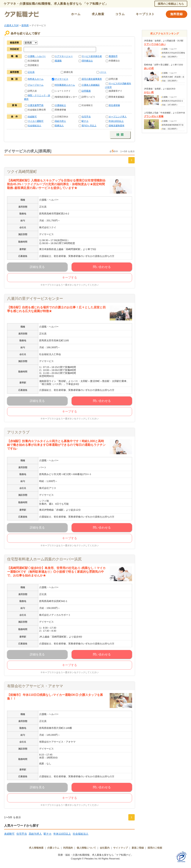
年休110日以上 (116, 121)
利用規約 (68, 848)
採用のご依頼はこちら (171, 4)
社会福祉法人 (35, 126)
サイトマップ (120, 848)
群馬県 (25, 25)
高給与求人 (60, 121)
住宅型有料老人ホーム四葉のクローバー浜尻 (44, 559)
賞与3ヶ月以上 (89, 126)
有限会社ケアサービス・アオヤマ (35, 686)
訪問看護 (86, 91)
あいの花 (149, 68)
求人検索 (98, 14)
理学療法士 (87, 61)
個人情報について (86, 848)
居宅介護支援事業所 (92, 79)
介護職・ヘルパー (37, 56)
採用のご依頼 (155, 848)
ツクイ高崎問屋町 (22, 172)
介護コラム (53, 848)
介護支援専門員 (36, 105)
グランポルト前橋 (154, 116)
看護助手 (113, 56)
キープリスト (145, 14)
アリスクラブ (18, 432)
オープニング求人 (118, 117)
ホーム (76, 14)
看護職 (58, 61)
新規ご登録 (138, 848)
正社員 (31, 72)
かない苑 (149, 92)
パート (103, 72)
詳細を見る (37, 267)
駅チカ (85, 121)
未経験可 (32, 117)
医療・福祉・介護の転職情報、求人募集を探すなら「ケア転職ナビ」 (96, 855)
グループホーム (36, 85)
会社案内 (105, 848)
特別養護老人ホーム (65, 85)
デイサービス (62, 79)
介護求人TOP (11, 25)
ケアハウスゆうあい (155, 44)
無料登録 (177, 14)
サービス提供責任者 (92, 56)
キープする (70, 278)
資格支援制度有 (117, 126)
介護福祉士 (60, 105)
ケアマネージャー (64, 56)
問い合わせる (102, 267)
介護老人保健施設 (91, 85)
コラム (120, 14)
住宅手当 (86, 117)
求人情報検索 (36, 848)
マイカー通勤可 (36, 121)
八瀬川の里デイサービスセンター (35, 298)
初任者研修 (114, 105)
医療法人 (59, 126)
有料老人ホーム (36, 79)
